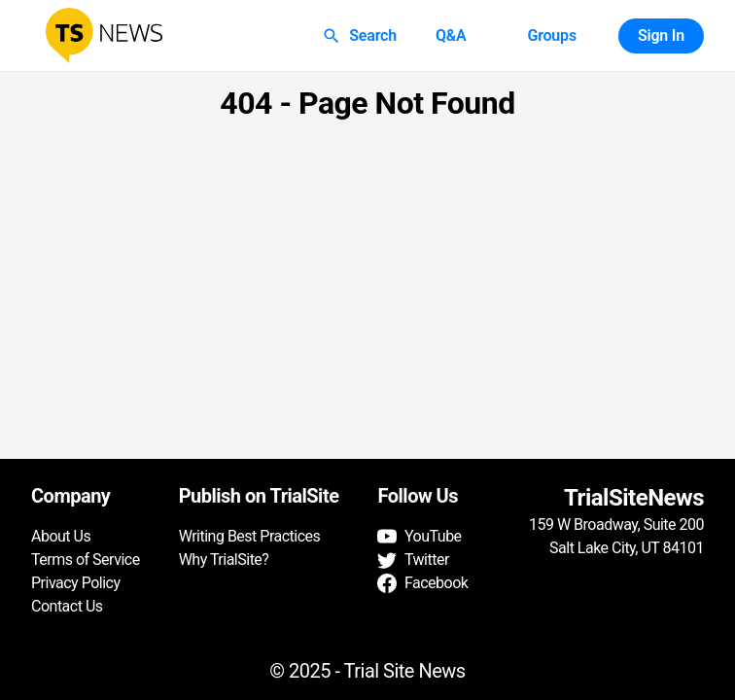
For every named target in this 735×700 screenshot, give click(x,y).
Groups (551, 36)
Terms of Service (86, 560)
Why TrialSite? (224, 560)
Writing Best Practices (250, 536)
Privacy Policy (76, 583)
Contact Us (67, 606)
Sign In (661, 36)
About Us (61, 536)
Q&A (451, 36)
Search (361, 36)
